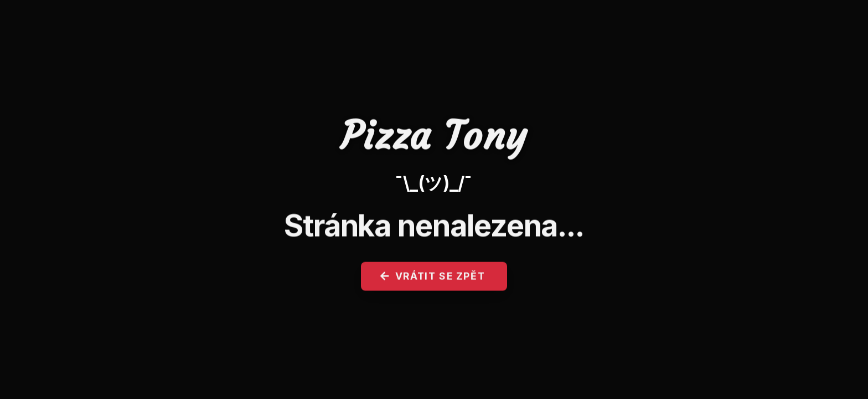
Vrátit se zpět (433, 280)
